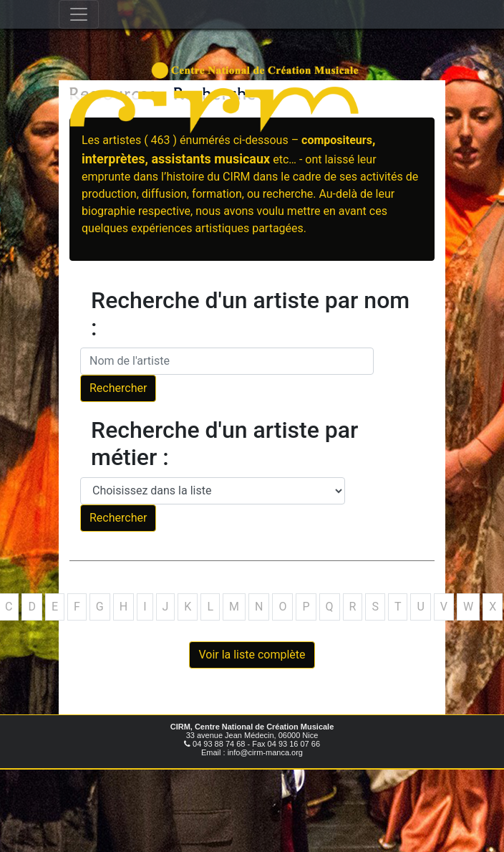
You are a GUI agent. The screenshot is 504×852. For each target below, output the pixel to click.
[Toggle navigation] (79, 14)
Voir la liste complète (252, 655)
